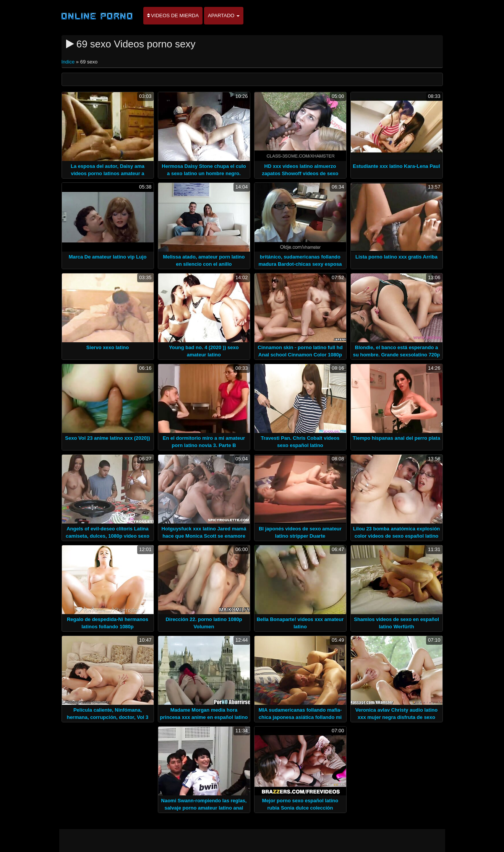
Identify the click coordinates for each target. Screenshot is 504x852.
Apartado (224, 15)
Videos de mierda (173, 15)
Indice (69, 62)
